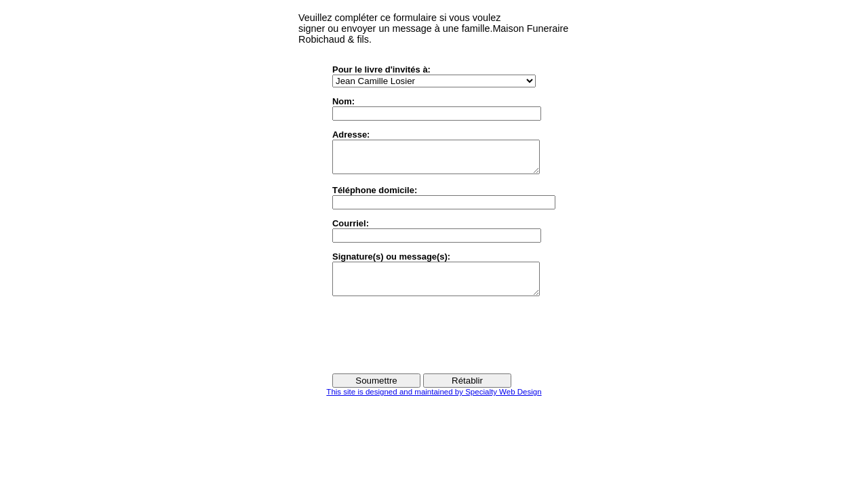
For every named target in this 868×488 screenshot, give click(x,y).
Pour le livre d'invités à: (381, 69)
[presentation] (435, 346)
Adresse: (351, 135)
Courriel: (351, 229)
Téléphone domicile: (375, 196)
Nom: (343, 101)
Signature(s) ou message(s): (391, 263)
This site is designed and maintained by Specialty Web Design (434, 404)
